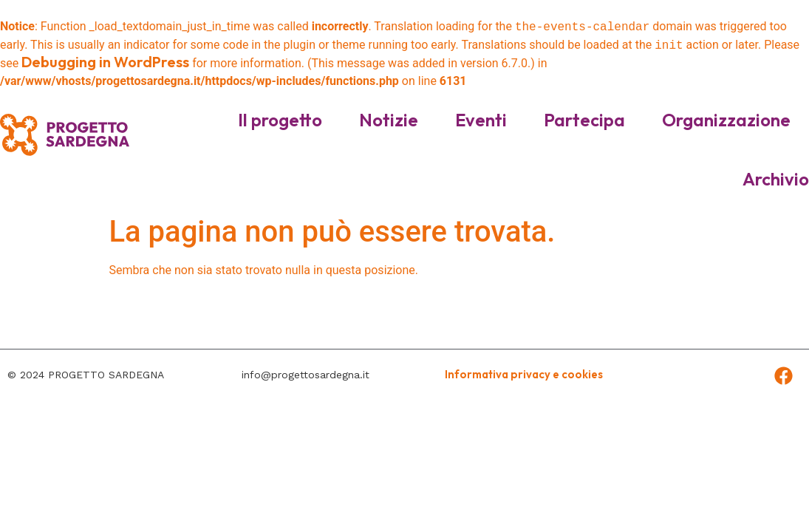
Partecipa (584, 120)
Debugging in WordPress (105, 62)
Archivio (776, 179)
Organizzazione (726, 120)
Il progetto (280, 120)
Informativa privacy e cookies (524, 374)
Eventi (481, 120)
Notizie (389, 120)
